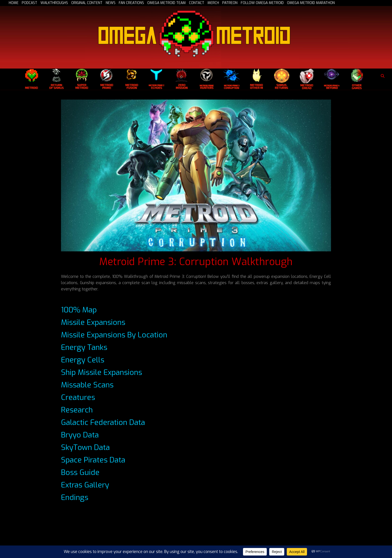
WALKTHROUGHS (54, 3)
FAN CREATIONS (131, 3)
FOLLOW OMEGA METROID (262, 3)
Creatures (78, 397)
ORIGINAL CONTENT (87, 3)
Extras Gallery (85, 485)
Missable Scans (87, 385)
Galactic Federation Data (103, 422)
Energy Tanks (84, 347)
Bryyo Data (80, 435)
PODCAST (29, 3)
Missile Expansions (93, 322)
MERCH (213, 3)
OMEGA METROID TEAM (166, 3)
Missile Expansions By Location (114, 335)
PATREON (230, 3)
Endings (75, 497)
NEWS (111, 3)
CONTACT (197, 3)
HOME (14, 3)
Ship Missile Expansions (101, 372)
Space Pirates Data (93, 460)
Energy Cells (83, 360)
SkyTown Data (85, 447)
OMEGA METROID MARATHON (311, 3)
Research (77, 410)
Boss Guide (80, 472)
